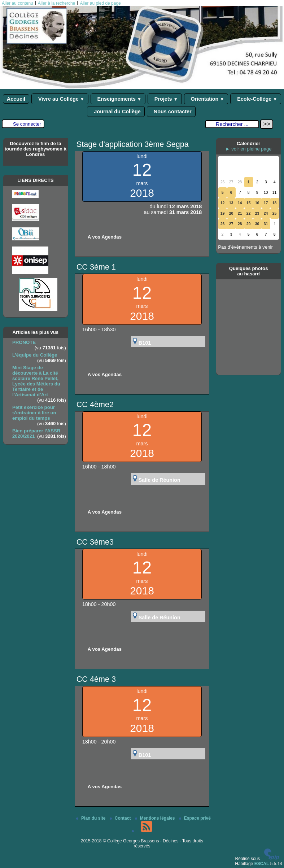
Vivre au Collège (60, 99)
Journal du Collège (116, 112)
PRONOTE (24, 342)
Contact (121, 818)
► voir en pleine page (249, 149)
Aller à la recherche (56, 3)
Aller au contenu (18, 3)
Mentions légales (156, 818)
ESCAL (262, 864)
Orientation (206, 99)
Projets (165, 99)
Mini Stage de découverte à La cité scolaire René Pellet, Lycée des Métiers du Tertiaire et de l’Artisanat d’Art (36, 381)
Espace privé (195, 818)
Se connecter (27, 124)
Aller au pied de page (100, 3)
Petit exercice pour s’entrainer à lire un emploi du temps (34, 413)
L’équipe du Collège (35, 355)
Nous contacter (171, 112)
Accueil (16, 99)
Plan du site (91, 818)
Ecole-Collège (256, 99)
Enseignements (118, 99)
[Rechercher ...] (232, 124)
